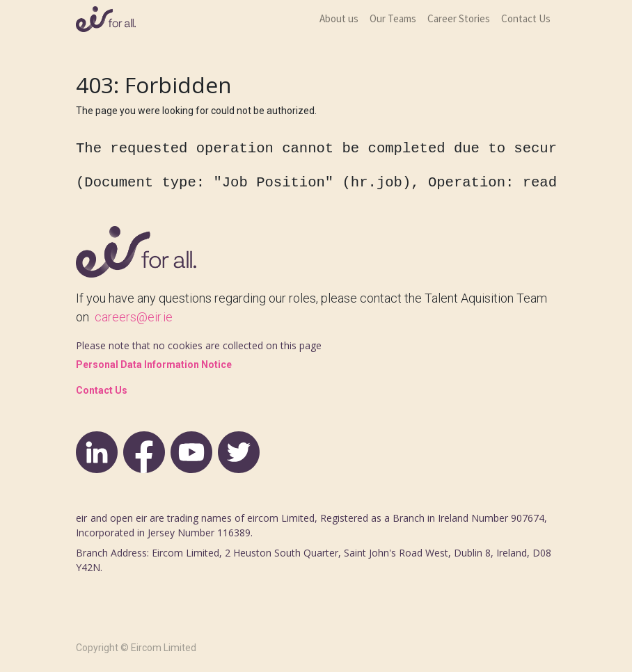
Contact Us (102, 390)
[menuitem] (339, 19)
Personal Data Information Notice (154, 365)
